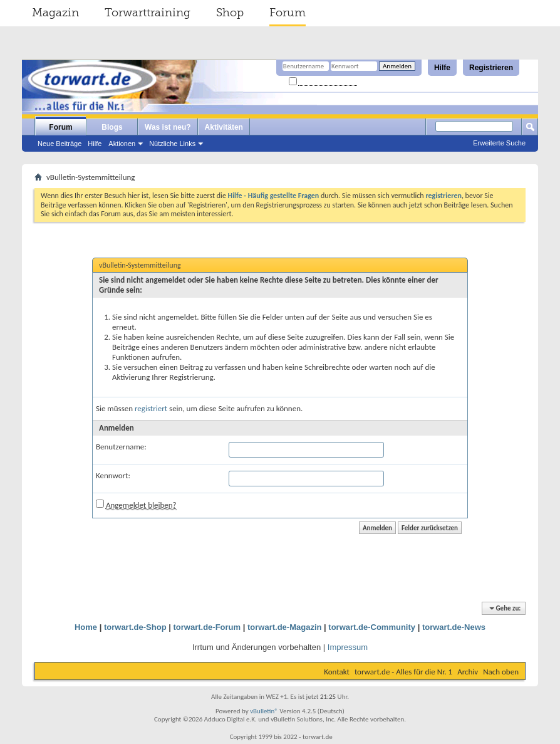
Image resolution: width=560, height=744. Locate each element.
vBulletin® (264, 711)
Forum (288, 13)
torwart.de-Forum (207, 627)
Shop (230, 13)
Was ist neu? (168, 127)
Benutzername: (121, 447)
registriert (151, 408)
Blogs (112, 127)
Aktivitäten (224, 127)
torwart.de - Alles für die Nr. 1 (403, 672)
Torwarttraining (148, 13)
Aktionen (122, 144)
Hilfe (442, 68)
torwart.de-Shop (135, 627)
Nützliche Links (172, 144)
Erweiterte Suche (499, 143)
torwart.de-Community (372, 627)
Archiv (468, 672)
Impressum (348, 647)
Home (86, 627)
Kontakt (337, 672)
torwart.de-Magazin (284, 627)
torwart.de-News (454, 627)
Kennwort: (113, 475)
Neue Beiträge (60, 144)
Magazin (55, 13)
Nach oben (501, 672)
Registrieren (491, 68)
